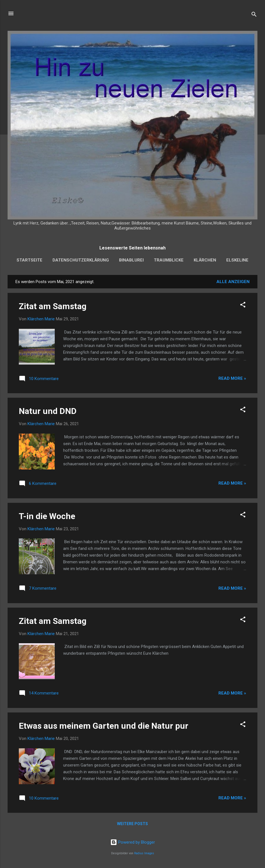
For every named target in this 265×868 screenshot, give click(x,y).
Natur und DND (48, 411)
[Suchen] (254, 15)
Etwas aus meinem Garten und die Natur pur (104, 726)
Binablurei (131, 260)
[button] (243, 306)
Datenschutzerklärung (81, 260)
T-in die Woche (47, 516)
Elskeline (237, 260)
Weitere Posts (132, 824)
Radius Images (144, 853)
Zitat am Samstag (53, 306)
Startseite (29, 260)
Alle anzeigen (233, 282)
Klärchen (205, 260)
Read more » (232, 378)
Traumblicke (169, 260)
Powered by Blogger (133, 842)
